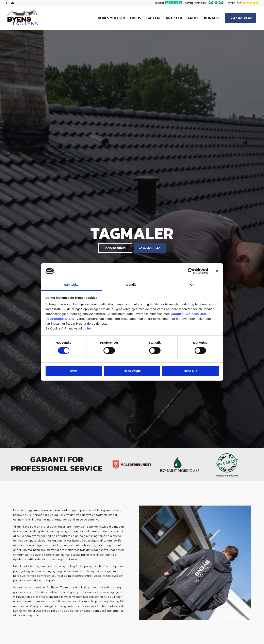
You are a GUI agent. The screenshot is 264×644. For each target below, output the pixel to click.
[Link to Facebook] (6, 3)
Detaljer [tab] (132, 285)
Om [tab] (193, 285)
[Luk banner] (217, 271)
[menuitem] (168, 3)
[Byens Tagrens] (23, 18)
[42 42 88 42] (150, 248)
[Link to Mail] (13, 3)
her (90, 328)
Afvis (74, 371)
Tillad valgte (132, 371)
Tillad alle (190, 371)
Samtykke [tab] (71, 285)
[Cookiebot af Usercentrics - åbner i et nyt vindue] (191, 271)
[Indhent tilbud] (115, 248)
